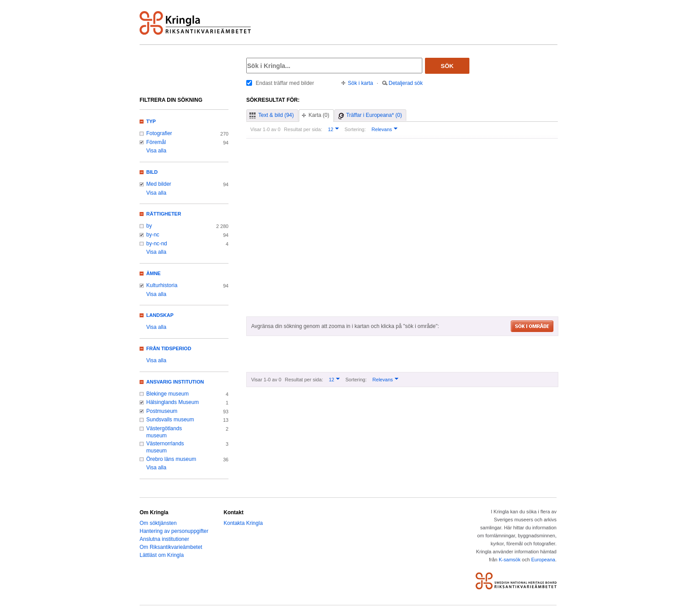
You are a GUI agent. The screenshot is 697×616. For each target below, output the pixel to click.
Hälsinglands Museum (172, 402)
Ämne (153, 273)
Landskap (160, 315)
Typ (151, 121)
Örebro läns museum (171, 459)
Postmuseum (162, 411)
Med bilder (159, 184)
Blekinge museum (168, 394)
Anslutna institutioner (164, 539)
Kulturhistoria (162, 285)
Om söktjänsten (158, 523)
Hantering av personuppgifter (174, 531)
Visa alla (156, 151)
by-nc (153, 235)
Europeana (543, 560)
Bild (152, 172)
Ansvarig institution (175, 382)
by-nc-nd (157, 244)
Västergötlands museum (164, 432)
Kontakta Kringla (243, 523)
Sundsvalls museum (170, 420)
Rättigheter (164, 214)
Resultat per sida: (303, 129)
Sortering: (355, 129)
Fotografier (159, 133)
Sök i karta (361, 83)
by (149, 226)
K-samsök (510, 560)
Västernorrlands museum (165, 447)
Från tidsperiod (169, 348)
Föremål (156, 142)
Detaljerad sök (406, 83)
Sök (447, 66)
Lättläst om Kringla (162, 555)
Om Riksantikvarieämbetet (171, 547)
